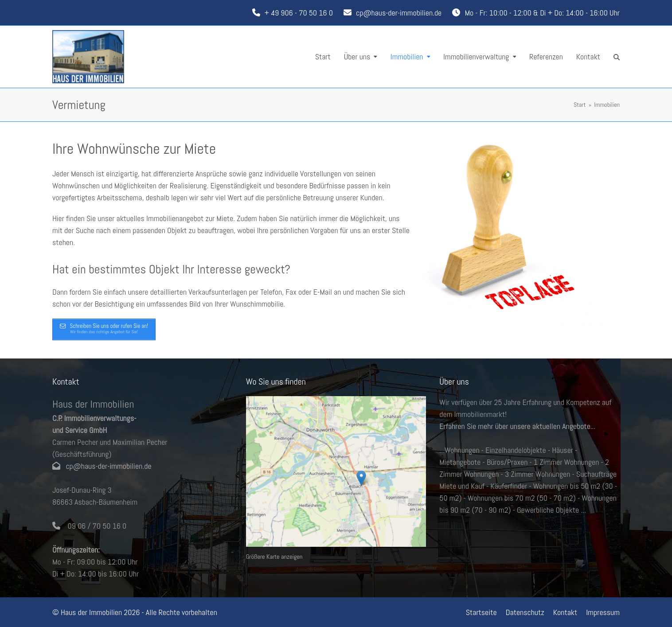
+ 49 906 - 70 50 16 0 (299, 13)
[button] (617, 57)
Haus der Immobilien (91, 612)
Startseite (481, 612)
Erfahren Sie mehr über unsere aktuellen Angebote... (517, 426)
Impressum (603, 612)
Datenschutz (525, 612)
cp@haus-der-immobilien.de (399, 13)
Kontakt (565, 612)
